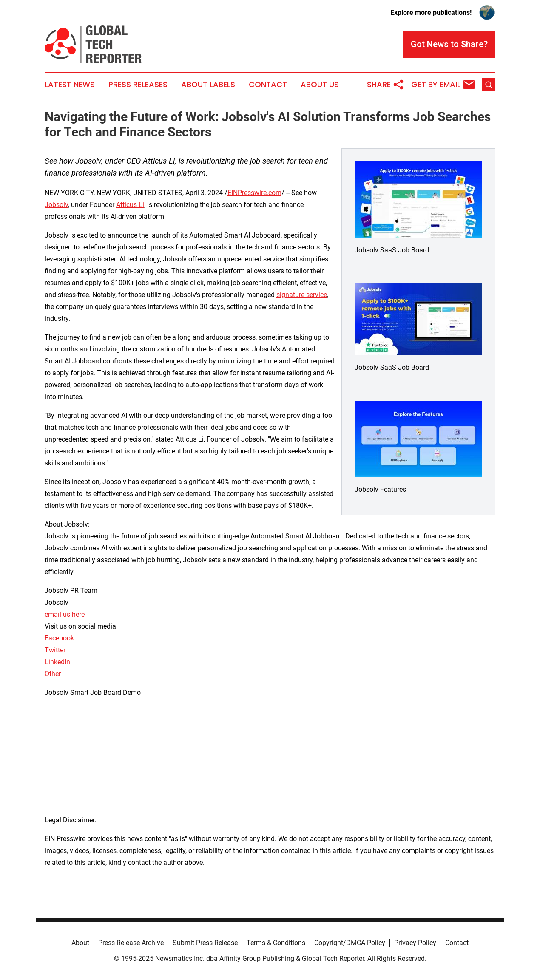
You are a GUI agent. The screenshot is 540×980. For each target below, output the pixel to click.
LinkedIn (57, 662)
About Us (320, 85)
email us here (65, 614)
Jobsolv (56, 205)
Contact (268, 85)
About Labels (208, 85)
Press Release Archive (131, 943)
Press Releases (138, 85)
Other (53, 674)
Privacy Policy (415, 943)
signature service (302, 295)
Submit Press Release (205, 943)
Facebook (59, 638)
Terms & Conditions (276, 943)
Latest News (70, 85)
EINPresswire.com (254, 193)
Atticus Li (130, 205)
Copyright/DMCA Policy (350, 943)
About (80, 943)
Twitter (55, 650)
